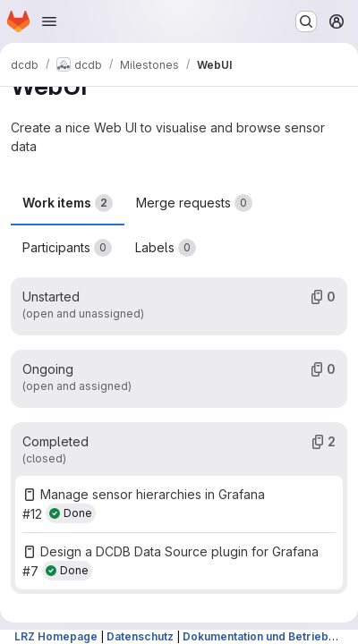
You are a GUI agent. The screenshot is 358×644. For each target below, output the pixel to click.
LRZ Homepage (56, 636)
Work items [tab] (68, 203)
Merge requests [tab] (194, 203)
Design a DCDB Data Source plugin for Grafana (179, 551)
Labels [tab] (166, 248)
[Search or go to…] (306, 21)
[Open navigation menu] (49, 21)
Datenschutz (140, 636)
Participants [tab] (67, 248)
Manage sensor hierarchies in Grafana (153, 494)
